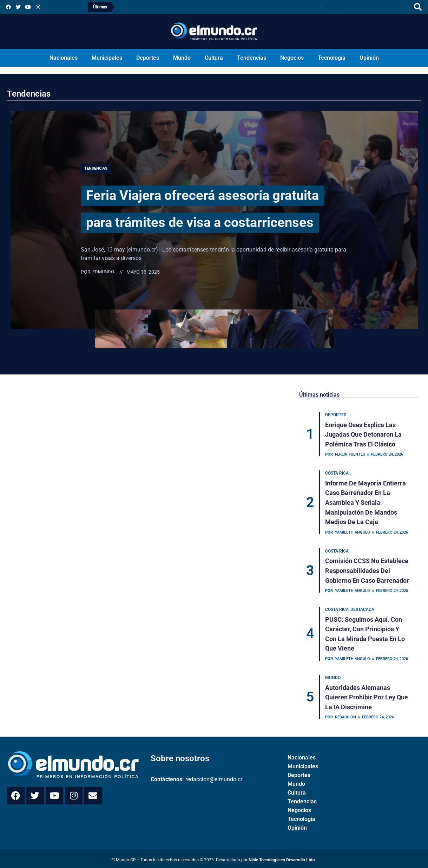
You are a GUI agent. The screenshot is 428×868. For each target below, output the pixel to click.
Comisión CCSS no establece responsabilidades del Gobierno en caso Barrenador (367, 569)
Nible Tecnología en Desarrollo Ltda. (282, 857)
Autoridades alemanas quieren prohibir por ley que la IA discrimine (367, 695)
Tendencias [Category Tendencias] (97, 155)
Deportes (148, 58)
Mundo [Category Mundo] (333, 676)
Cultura (214, 58)
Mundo (182, 58)
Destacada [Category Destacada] (363, 608)
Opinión (369, 58)
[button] (418, 7)
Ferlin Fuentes (350, 454)
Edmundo (104, 286)
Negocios (292, 58)
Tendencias (252, 58)
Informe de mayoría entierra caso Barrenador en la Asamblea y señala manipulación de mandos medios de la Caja (366, 502)
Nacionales (64, 58)
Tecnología (332, 58)
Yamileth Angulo (353, 531)
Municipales (107, 58)
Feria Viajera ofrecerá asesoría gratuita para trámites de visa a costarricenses (204, 208)
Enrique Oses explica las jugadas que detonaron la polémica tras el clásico (364, 434)
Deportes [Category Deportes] (336, 415)
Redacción (346, 714)
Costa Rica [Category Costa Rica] (337, 473)
